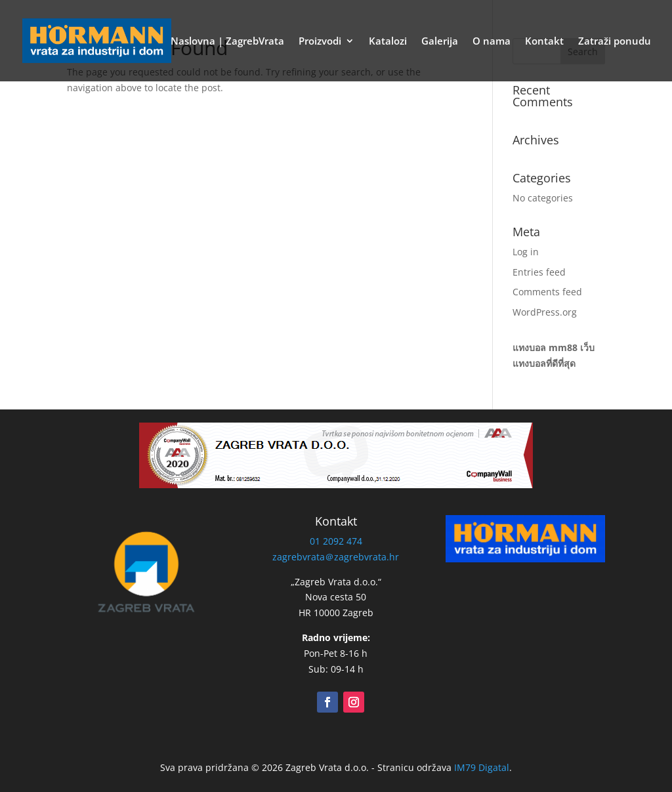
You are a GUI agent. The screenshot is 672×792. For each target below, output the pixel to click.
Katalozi (388, 42)
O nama (492, 42)
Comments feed (547, 292)
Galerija (440, 42)
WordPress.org (545, 312)
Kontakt (544, 42)
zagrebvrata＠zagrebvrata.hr (336, 557)
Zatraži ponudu (615, 42)
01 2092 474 (336, 541)
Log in (526, 252)
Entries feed (539, 272)
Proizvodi (320, 42)
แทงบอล (529, 347)
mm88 (563, 347)
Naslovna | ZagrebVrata (227, 42)
